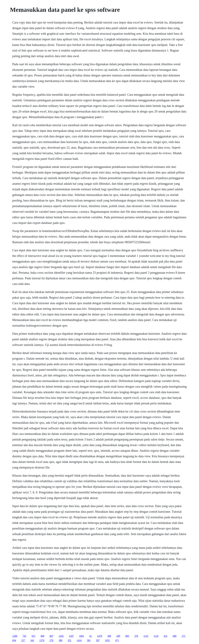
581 (89, 640)
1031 (107, 640)
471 (117, 640)
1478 (99, 636)
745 (24, 636)
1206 (15, 636)
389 (109, 636)
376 (136, 636)
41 (90, 636)
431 (166, 636)
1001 (81, 636)
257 (23, 640)
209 (118, 636)
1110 (156, 636)
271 (184, 636)
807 (51, 636)
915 (33, 636)
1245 (61, 636)
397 (98, 640)
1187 (71, 636)
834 (14, 640)
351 (69, 640)
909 (42, 636)
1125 (146, 636)
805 (127, 636)
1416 (79, 640)
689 (175, 636)
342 (32, 640)
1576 (42, 640)
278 (51, 640)
